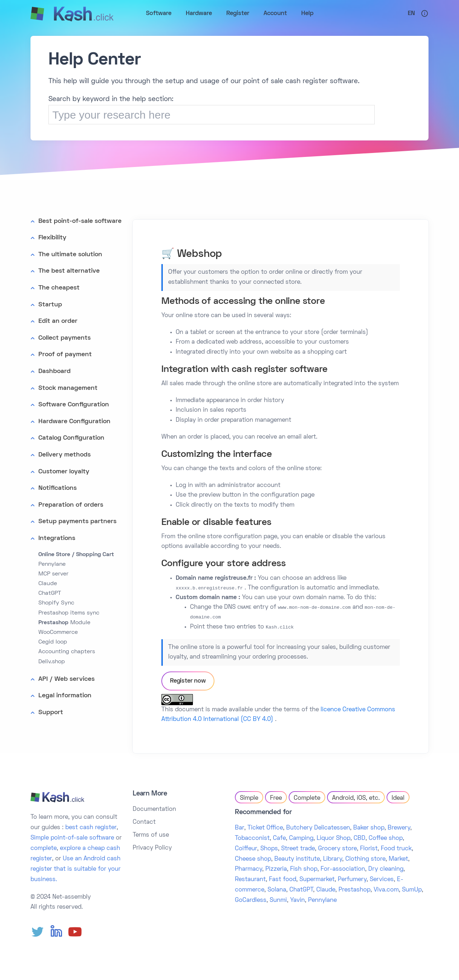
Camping (301, 838)
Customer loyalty (64, 472)
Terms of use (151, 835)
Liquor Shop (333, 838)
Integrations (57, 538)
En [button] (411, 14)
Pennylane (52, 564)
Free (276, 798)
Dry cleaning (386, 869)
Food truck (396, 849)
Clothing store (365, 859)
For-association (343, 869)
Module (64, 623)
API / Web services (67, 679)
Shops (269, 849)
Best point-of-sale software (80, 221)
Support (51, 713)
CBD (359, 838)
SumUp (412, 890)
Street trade (298, 849)
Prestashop (354, 890)
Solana (277, 890)
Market (398, 859)
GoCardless (251, 900)
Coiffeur (246, 849)
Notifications (58, 488)
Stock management (68, 388)
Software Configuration (74, 405)
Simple (249, 798)
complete (44, 848)
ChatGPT (50, 593)
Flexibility (52, 238)
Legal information (65, 696)
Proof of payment (65, 355)
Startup (50, 305)
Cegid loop (53, 642)
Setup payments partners (77, 522)
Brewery (399, 828)
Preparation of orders (71, 505)
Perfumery (352, 880)
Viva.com (386, 890)
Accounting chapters (67, 652)
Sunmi (278, 900)
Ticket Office (265, 828)
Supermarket (317, 880)
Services (382, 880)
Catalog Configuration (71, 438)
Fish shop (304, 869)
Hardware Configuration (74, 422)
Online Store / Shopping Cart (76, 555)
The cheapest (59, 288)
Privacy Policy (152, 848)
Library (333, 859)
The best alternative (69, 271)
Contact (144, 822)
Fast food (283, 880)
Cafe (279, 838)
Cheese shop (253, 859)
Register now (188, 681)
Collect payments (65, 338)
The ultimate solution (70, 255)
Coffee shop (386, 838)
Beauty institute (297, 859)
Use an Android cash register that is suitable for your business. (75, 869)
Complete (307, 798)
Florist (369, 849)
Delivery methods (65, 455)
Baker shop (369, 828)
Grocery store (337, 849)
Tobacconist (252, 838)
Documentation (154, 809)
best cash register (91, 828)
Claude (48, 584)
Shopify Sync (56, 603)
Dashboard (55, 371)
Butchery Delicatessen (318, 828)
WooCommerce (58, 632)
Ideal (398, 798)
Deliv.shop (52, 662)
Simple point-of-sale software (72, 838)
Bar (240, 828)
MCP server (53, 574)
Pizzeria (276, 869)
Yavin (297, 900)
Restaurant (250, 880)
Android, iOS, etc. (356, 798)
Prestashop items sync (69, 613)
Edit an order (58, 321)
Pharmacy (249, 869)
